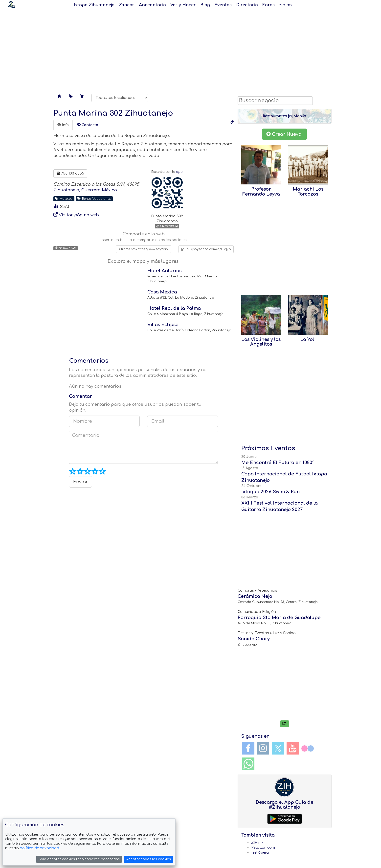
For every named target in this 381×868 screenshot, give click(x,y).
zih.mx (286, 5)
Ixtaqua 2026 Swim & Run (270, 492)
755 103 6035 (70, 173)
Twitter (278, 748)
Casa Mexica (162, 292)
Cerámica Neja (255, 596)
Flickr (308, 748)
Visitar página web (79, 215)
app (179, 172)
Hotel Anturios (164, 271)
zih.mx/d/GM (167, 226)
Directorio (247, 5)
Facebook (248, 748)
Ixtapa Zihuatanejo (94, 5)
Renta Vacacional (94, 199)
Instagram (263, 748)
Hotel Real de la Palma (174, 308)
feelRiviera (260, 853)
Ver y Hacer (183, 5)
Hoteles (64, 199)
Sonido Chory (254, 639)
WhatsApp (248, 764)
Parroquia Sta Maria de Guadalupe (279, 618)
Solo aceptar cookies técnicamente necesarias (79, 859)
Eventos (223, 5)
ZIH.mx (257, 843)
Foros (269, 5)
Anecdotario (152, 5)
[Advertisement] (191, 49)
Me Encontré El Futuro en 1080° (278, 463)
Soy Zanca (11, 4)
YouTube (293, 748)
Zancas (127, 5)
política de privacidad (39, 848)
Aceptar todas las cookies (149, 859)
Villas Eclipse (163, 325)
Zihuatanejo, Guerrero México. (86, 190)
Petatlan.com (263, 848)
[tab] (63, 125)
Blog (205, 5)
